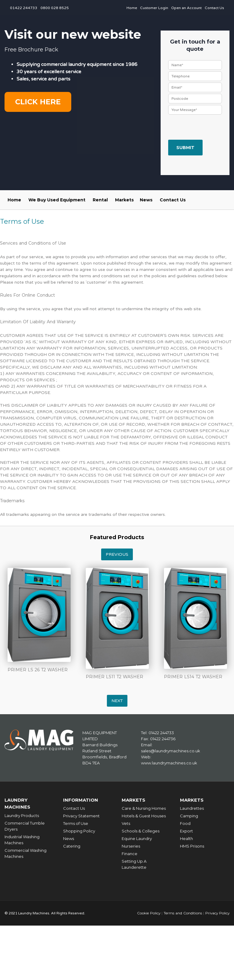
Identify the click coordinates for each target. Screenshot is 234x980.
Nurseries (131, 846)
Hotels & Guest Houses (144, 816)
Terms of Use (76, 823)
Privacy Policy (217, 913)
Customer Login (154, 8)
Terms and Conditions (182, 913)
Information (81, 800)
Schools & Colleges (141, 831)
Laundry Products (22, 815)
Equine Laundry (137, 838)
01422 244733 (24, 8)
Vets (126, 823)
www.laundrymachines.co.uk (169, 763)
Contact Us (214, 8)
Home (132, 8)
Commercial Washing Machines (26, 852)
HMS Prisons (192, 846)
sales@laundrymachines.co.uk (171, 751)
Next (117, 701)
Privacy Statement (81, 816)
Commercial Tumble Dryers (25, 825)
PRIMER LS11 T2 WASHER (114, 677)
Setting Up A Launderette (134, 864)
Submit (185, 148)
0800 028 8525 (55, 8)
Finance (130, 853)
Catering (72, 846)
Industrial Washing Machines (22, 839)
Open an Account (186, 8)
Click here (38, 102)
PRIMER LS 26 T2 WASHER (38, 670)
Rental (100, 200)
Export (186, 831)
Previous (117, 554)
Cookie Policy (148, 913)
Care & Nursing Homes (144, 808)
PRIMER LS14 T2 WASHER (193, 677)
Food (185, 823)
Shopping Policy (79, 831)
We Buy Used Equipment (57, 200)
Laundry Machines (18, 803)
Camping (189, 816)
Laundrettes (192, 808)
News (146, 200)
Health (186, 838)
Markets (124, 200)
